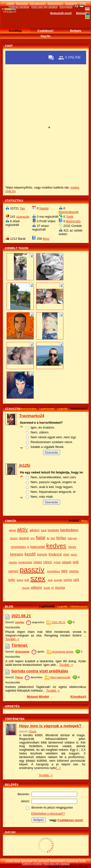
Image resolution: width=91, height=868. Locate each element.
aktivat (12, 530)
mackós (13, 562)
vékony (36, 587)
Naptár (44, 208)
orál (76, 562)
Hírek (17, 861)
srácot (20, 580)
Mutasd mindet (38, 697)
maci (66, 554)
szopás (58, 580)
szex (38, 578)
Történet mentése (32, 864)
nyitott (57, 562)
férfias (61, 538)
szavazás (23, 217)
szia (50, 580)
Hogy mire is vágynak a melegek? (50, 726)
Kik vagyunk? (38, 3)
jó (28, 547)
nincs (48, 562)
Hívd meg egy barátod (56, 864)
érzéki (47, 588)
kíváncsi (55, 554)
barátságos (69, 530)
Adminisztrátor (27, 409)
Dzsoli (33, 731)
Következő (78, 697)
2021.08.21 (21, 616)
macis (74, 555)
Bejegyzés (73, 221)
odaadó (66, 562)
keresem (17, 554)
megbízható (25, 562)
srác (12, 580)
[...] (58, 768)
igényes (72, 538)
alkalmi (34, 530)
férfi (53, 538)
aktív (22, 529)
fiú (48, 538)
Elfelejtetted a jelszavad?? (48, 814)
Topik (70, 217)
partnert (13, 571)
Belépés (81, 13)
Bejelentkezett (69, 212)
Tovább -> (12, 639)
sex (64, 571)
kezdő (30, 554)
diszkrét (24, 538)
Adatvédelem (55, 3)
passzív (32, 570)
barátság (53, 530)
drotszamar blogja (63, 652)
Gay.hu (45, 36)
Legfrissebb (47, 409)
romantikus (53, 571)
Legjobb (62, 409)
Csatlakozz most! (70, 820)
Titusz (19, 677)
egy (33, 538)
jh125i (25, 466)
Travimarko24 (32, 416)
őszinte (60, 588)
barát (44, 530)
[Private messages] (51, 58)
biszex (14, 538)
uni (76, 580)
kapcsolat (37, 547)
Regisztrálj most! (61, 13)
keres (72, 547)
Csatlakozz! (45, 31)
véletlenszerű (79, 606)
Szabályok (71, 3)
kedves (56, 546)
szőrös (68, 580)
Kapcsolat (22, 3)
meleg (38, 562)
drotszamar (22, 652)
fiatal (41, 538)
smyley (20, 622)
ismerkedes (18, 547)
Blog (46, 239)
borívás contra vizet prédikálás (40, 671)
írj (53, 588)
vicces (26, 588)
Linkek (10, 3)
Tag (22, 208)
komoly (42, 554)
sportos (74, 571)
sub (27, 580)
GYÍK (83, 3)
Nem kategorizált (60, 677)
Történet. (20, 645)
